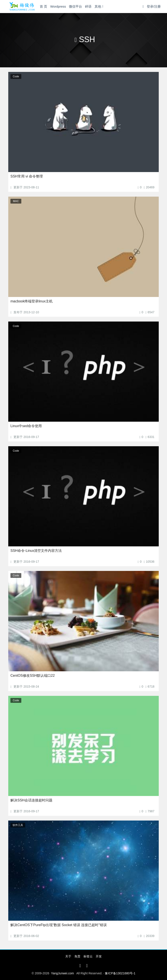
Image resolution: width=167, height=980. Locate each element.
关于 (68, 956)
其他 (98, 6)
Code (16, 76)
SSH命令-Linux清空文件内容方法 (36, 551)
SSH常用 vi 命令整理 (27, 176)
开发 (99, 956)
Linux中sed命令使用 (26, 426)
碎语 (88, 6)
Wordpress (58, 6)
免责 (77, 956)
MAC (16, 201)
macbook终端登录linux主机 (32, 301)
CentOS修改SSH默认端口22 (33, 676)
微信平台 (75, 6)
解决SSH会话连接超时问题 (31, 800)
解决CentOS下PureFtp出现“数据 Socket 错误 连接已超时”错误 (59, 925)
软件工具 (18, 825)
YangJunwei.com (62, 973)
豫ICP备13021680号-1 (120, 973)
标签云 (88, 956)
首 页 (43, 6)
